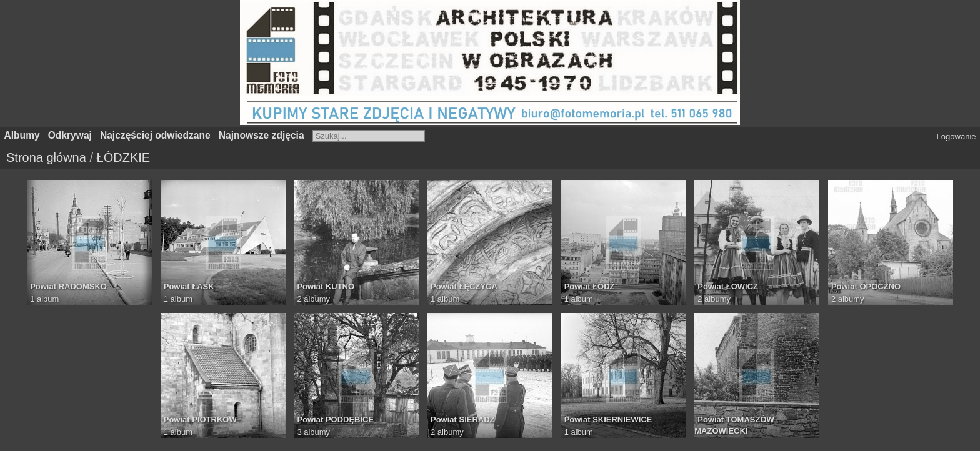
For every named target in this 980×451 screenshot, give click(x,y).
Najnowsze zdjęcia (262, 135)
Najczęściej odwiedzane (155, 135)
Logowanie (957, 136)
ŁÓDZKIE (124, 157)
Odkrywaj (70, 135)
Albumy (22, 135)
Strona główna (46, 157)
